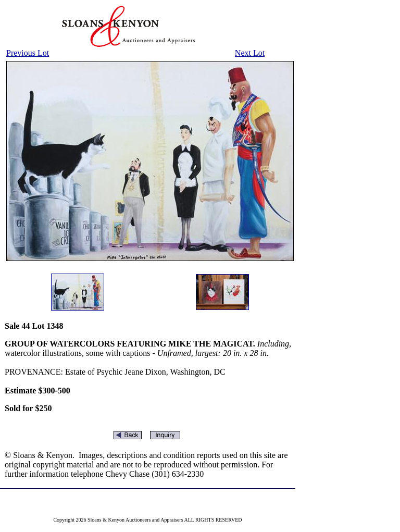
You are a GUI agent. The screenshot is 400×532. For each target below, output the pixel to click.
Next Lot (250, 53)
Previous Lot (28, 53)
